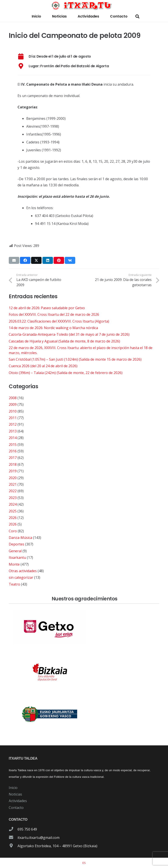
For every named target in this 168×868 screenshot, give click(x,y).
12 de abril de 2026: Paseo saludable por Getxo (47, 308)
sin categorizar (21, 577)
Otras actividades (23, 571)
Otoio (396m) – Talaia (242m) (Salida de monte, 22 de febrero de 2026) (66, 373)
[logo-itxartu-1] (84, 5)
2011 (13, 418)
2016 (13, 451)
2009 (13, 404)
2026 (13, 518)
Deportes (17, 544)
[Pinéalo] (59, 260)
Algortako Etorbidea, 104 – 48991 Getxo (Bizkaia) (57, 846)
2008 (13, 398)
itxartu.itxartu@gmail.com (38, 838)
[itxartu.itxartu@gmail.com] (13, 838)
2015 (13, 445)
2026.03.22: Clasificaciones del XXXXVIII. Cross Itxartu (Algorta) (59, 321)
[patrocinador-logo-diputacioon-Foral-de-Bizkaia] (84, 671)
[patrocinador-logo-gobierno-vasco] (84, 714)
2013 (13, 431)
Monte (14, 564)
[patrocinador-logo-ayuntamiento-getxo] (84, 627)
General (15, 551)
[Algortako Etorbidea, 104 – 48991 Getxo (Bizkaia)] (13, 846)
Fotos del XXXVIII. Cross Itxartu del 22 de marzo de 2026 (54, 314)
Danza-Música (20, 538)
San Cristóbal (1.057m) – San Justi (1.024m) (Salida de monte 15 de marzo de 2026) (75, 359)
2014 (13, 438)
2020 (13, 478)
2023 (13, 498)
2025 (13, 511)
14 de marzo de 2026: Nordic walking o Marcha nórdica (53, 328)
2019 (13, 471)
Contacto (16, 808)
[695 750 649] (13, 829)
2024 (13, 504)
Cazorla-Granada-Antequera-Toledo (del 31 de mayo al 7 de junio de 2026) (69, 334)
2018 (13, 464)
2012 (13, 424)
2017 (13, 458)
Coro (13, 531)
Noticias (15, 794)
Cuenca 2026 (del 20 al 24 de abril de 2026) (43, 366)
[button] (137, 17)
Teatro (14, 584)
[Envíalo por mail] (14, 260)
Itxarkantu (17, 557)
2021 (13, 484)
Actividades (18, 801)
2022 (13, 491)
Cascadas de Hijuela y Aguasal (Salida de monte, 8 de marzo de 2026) (64, 341)
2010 (13, 411)
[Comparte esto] (25, 260)
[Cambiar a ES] (84, 863)
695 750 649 (27, 829)
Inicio (13, 788)
